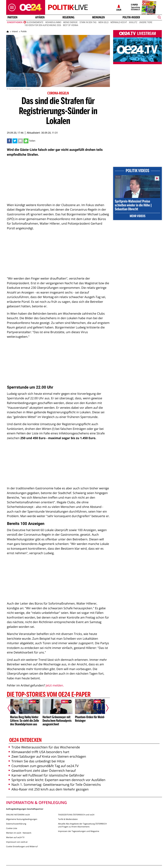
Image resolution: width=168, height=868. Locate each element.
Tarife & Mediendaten (68, 819)
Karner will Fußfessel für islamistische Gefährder (47, 775)
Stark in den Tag (88, 22)
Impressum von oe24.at (17, 842)
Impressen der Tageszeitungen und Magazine (78, 831)
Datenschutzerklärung (16, 824)
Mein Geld (103, 22)
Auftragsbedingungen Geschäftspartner (25, 809)
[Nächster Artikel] (105, 708)
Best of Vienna (71, 25)
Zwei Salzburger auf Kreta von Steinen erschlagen (47, 756)
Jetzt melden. (55, 685)
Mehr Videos (138, 216)
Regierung (68, 17)
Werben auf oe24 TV (15, 837)
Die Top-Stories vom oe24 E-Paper (49, 695)
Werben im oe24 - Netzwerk (19, 833)
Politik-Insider (131, 17)
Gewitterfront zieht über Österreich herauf (42, 771)
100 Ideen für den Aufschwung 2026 (43, 25)
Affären (40, 17)
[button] (11, 7)
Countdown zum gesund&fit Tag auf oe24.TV (44, 766)
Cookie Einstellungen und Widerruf (22, 846)
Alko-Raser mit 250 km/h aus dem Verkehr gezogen (49, 789)
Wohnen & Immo (53, 22)
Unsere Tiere (146, 22)
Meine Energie (70, 22)
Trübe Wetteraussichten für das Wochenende (44, 747)
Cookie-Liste (12, 828)
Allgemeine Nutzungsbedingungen (22, 819)
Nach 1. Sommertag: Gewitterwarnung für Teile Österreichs (55, 785)
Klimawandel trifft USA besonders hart (39, 752)
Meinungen (98, 17)
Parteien (12, 17)
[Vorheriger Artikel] (11, 708)
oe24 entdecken (25, 740)
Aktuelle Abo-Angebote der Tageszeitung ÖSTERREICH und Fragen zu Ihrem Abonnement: (82, 825)
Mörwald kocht (119, 22)
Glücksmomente (35, 22)
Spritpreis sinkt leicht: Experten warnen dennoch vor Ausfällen (57, 780)
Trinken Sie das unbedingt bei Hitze (37, 761)
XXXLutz (133, 22)
